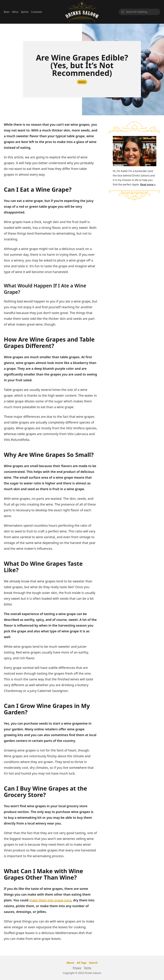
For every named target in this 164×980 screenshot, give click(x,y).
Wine (15, 12)
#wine (82, 82)
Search (93, 963)
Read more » (148, 184)
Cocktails (37, 12)
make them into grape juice (50, 900)
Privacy (77, 968)
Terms (88, 968)
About (70, 963)
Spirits (25, 12)
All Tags (82, 963)
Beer (7, 12)
